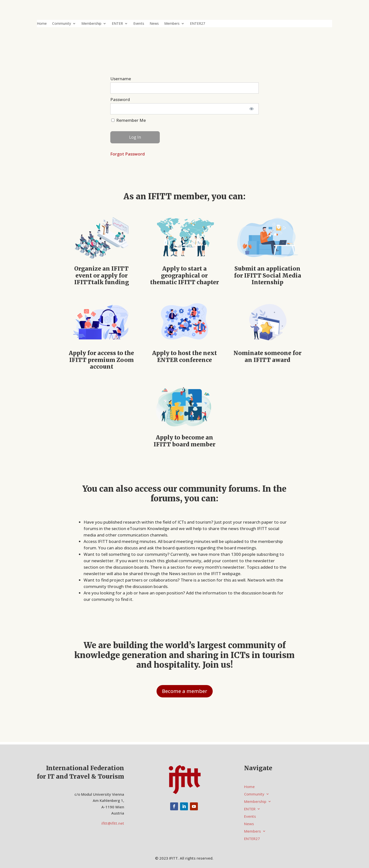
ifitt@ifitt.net (113, 823)
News (154, 24)
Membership (91, 24)
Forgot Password (127, 154)
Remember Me (129, 120)
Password (120, 99)
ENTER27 (197, 24)
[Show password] (252, 109)
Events (139, 24)
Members (172, 24)
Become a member (185, 691)
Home (42, 24)
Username (121, 79)
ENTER (117, 24)
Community (62, 24)
